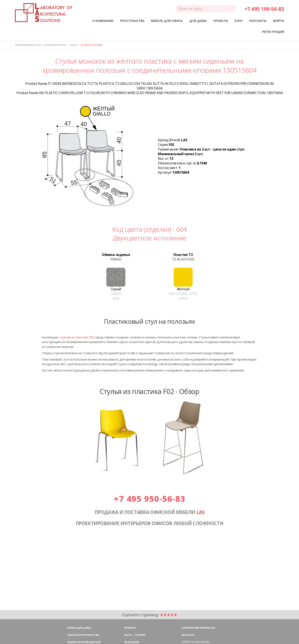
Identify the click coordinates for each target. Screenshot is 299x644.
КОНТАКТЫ (258, 21)
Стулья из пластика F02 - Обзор (149, 391)
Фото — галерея (135, 635)
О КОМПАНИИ (103, 21)
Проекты (130, 628)
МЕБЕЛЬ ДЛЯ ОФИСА (167, 21)
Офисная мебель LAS (28, 45)
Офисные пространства (83, 635)
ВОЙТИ (279, 21)
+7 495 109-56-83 (264, 9)
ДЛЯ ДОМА (198, 21)
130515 (73, 45)
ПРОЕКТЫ (221, 21)
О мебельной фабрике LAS (198, 628)
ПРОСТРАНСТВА (132, 21)
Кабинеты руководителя (84, 642)
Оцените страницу (149, 615)
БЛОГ (239, 21)
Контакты (188, 635)
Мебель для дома (79, 628)
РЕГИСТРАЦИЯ (273, 32)
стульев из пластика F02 (77, 337)
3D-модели (132, 642)
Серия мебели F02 (55, 45)
